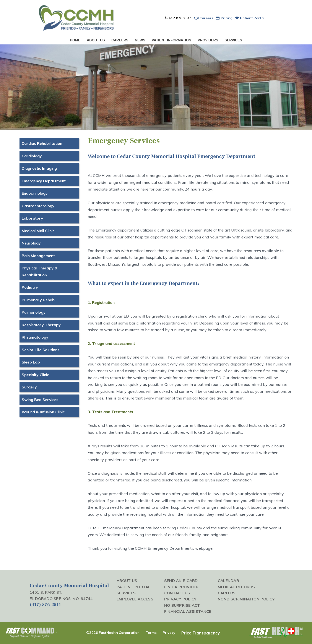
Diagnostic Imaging (39, 168)
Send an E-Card (181, 580)
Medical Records (236, 587)
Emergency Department (44, 181)
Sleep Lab (31, 362)
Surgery (29, 387)
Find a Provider (181, 587)
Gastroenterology (38, 206)
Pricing (224, 18)
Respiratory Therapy (41, 325)
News (140, 40)
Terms (151, 633)
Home (75, 40)
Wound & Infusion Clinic (43, 412)
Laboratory (32, 218)
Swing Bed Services (40, 400)
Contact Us (177, 593)
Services (233, 40)
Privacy (169, 633)
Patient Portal (250, 18)
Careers (204, 18)
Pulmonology (34, 312)
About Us (96, 40)
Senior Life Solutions (41, 350)
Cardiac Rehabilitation (42, 143)
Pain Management (38, 256)
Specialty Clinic (35, 375)
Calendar (228, 580)
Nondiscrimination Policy (246, 599)
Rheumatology (35, 337)
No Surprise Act (182, 605)
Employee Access (135, 599)
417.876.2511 (178, 18)
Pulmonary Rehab (38, 300)
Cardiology (32, 156)
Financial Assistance (188, 611)
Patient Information (171, 40)
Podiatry (30, 287)
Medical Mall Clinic (38, 231)
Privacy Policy (180, 599)
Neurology (31, 243)
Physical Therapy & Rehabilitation (40, 271)
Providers (208, 40)
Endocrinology (35, 193)
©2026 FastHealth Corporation (113, 633)
